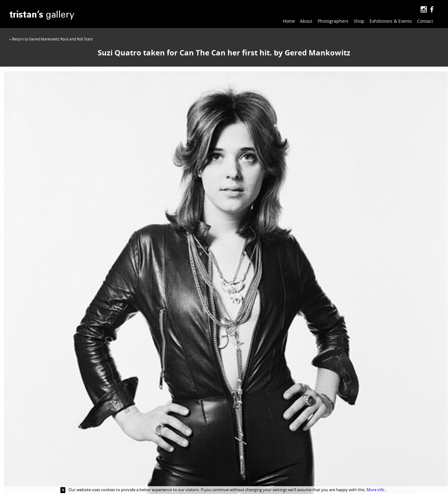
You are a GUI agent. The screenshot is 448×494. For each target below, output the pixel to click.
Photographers (333, 21)
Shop (359, 21)
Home (289, 21)
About (306, 21)
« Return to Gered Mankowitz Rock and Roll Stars (51, 39)
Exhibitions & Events (391, 21)
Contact (425, 21)
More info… (377, 490)
